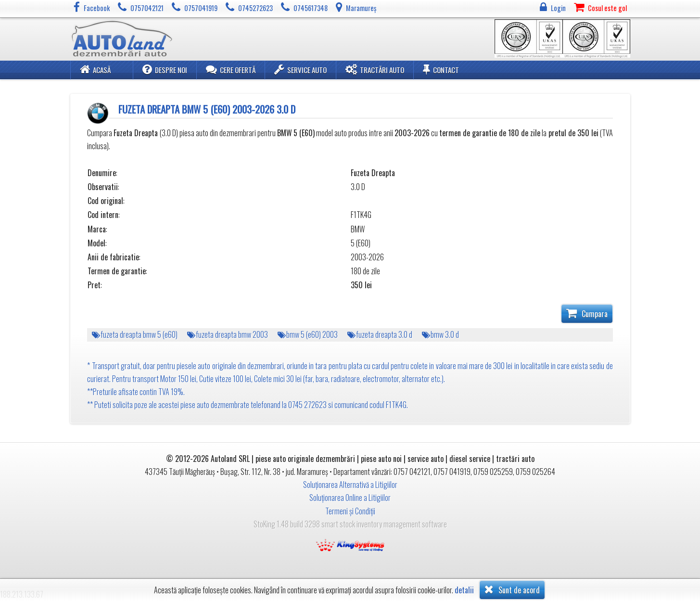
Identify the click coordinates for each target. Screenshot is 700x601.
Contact (441, 69)
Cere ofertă (231, 69)
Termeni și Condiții (350, 511)
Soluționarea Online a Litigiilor (350, 498)
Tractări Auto (375, 69)
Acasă (95, 69)
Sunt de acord (512, 589)
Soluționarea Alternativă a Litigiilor (350, 485)
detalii (464, 590)
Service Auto (300, 69)
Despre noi (165, 69)
